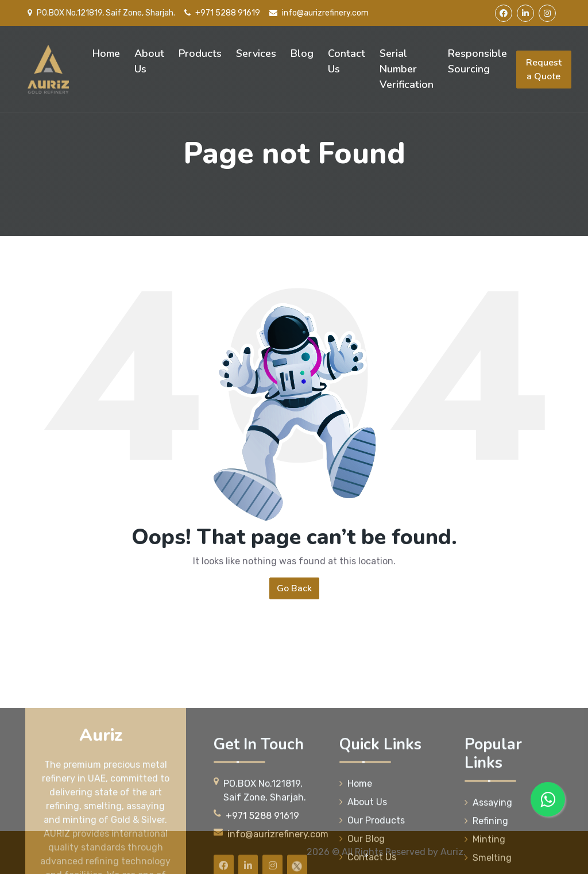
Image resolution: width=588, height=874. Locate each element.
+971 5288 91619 (222, 13)
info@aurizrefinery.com (319, 13)
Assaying (488, 854)
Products (200, 53)
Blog (302, 53)
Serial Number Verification (407, 69)
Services (256, 53)
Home (106, 53)
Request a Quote (544, 70)
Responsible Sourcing (477, 61)
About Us (149, 61)
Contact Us (347, 61)
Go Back (294, 588)
